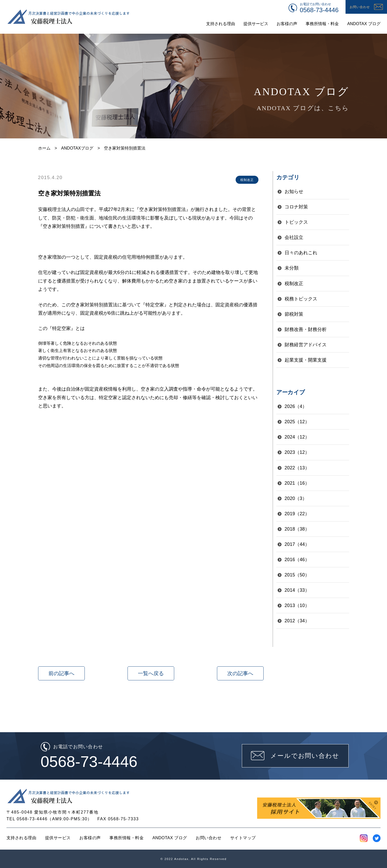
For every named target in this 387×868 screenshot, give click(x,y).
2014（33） (297, 590)
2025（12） (297, 422)
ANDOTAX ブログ (170, 838)
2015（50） (297, 575)
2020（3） (296, 498)
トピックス (296, 222)
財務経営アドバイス (306, 345)
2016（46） (297, 560)
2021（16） (297, 483)
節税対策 (294, 314)
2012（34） (297, 621)
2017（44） (297, 544)
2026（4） (296, 406)
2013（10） (297, 605)
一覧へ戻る (151, 673)
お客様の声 (90, 838)
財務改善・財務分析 (306, 329)
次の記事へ (240, 673)
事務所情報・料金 (126, 838)
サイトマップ (243, 838)
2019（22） (297, 514)
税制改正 (294, 284)
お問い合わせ (209, 838)
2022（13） (297, 468)
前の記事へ (61, 673)
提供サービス (58, 838)
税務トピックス (301, 299)
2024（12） (297, 437)
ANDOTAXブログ (77, 148)
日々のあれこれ (301, 253)
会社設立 (294, 237)
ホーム (44, 148)
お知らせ (294, 192)
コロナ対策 (296, 207)
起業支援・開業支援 (306, 360)
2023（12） (297, 452)
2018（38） (297, 529)
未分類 (292, 268)
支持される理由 (21, 838)
